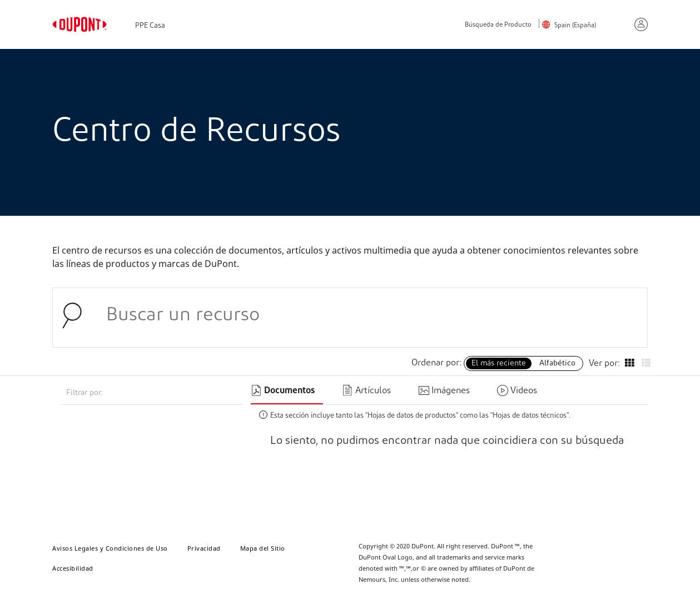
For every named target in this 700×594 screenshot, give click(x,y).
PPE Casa (150, 26)
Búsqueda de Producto (498, 25)
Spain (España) (575, 26)
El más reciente (499, 363)
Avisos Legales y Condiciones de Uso (110, 548)
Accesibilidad (73, 568)
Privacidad (204, 548)
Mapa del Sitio (263, 548)
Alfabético (557, 363)
